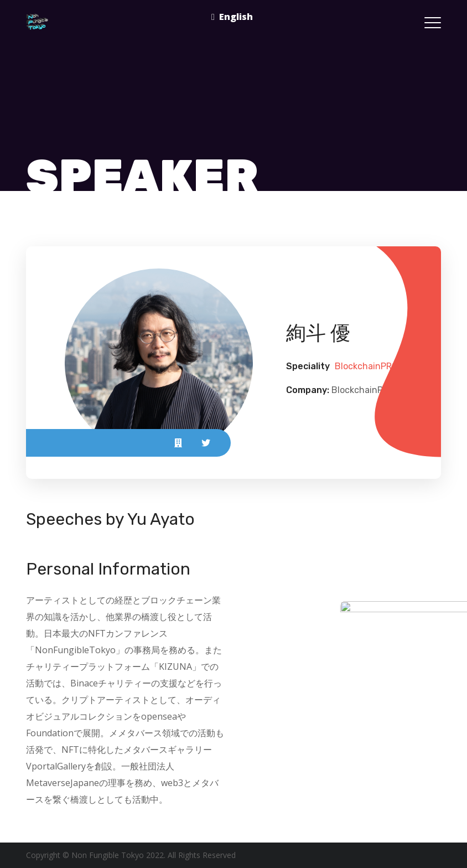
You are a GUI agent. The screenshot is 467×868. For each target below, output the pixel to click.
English (236, 17)
